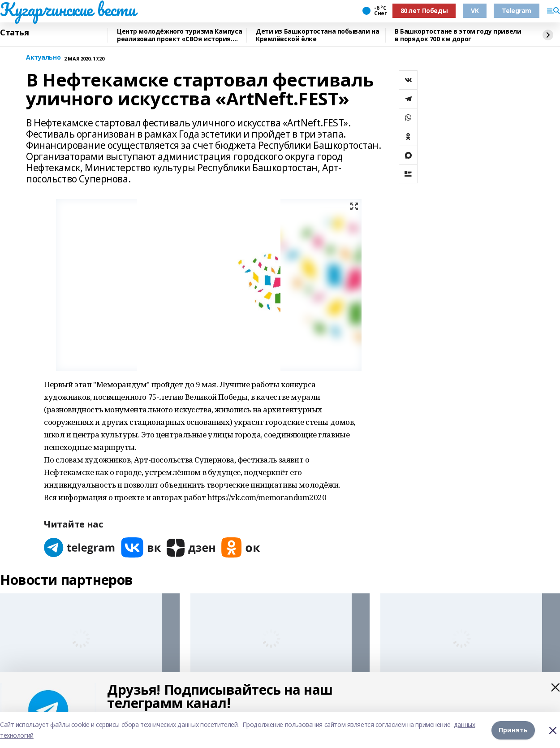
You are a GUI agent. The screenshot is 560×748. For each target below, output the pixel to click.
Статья (14, 33)
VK (475, 11)
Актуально (43, 58)
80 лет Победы (424, 11)
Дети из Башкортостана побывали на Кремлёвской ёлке (317, 35)
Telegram (517, 11)
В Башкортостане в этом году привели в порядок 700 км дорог (458, 35)
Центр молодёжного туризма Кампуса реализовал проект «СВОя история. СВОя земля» (179, 35)
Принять (513, 730)
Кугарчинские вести (68, 9)
